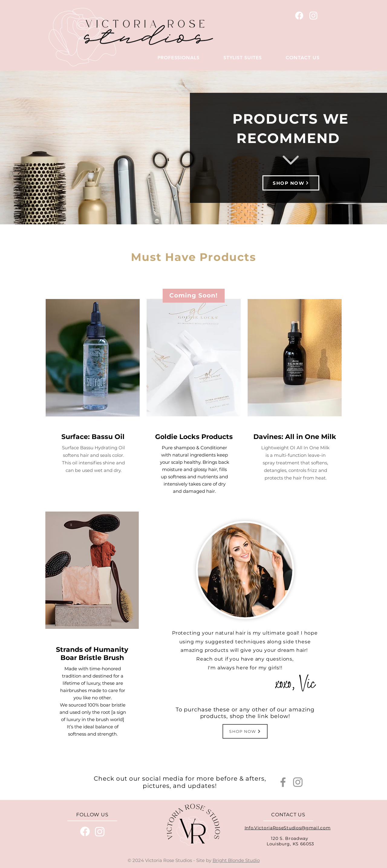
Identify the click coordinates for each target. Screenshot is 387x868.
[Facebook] (283, 782)
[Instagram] (298, 782)
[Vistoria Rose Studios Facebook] (299, 16)
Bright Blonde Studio (236, 860)
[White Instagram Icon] (313, 16)
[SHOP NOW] (291, 183)
